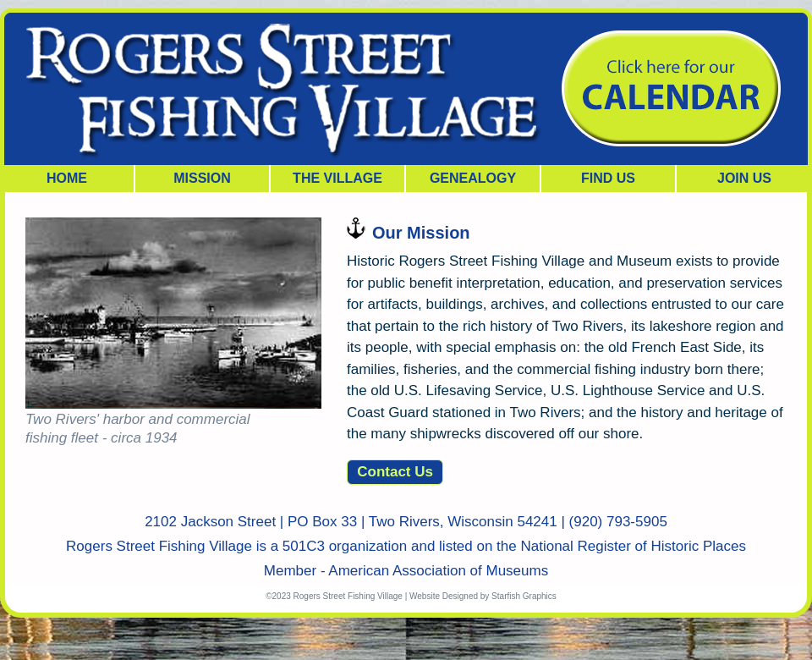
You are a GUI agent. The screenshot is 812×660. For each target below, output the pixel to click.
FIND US (608, 178)
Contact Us (395, 472)
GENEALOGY (473, 178)
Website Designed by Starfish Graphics (483, 596)
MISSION (202, 178)
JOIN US (744, 178)
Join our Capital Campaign (670, 89)
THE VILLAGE (337, 178)
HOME (67, 178)
